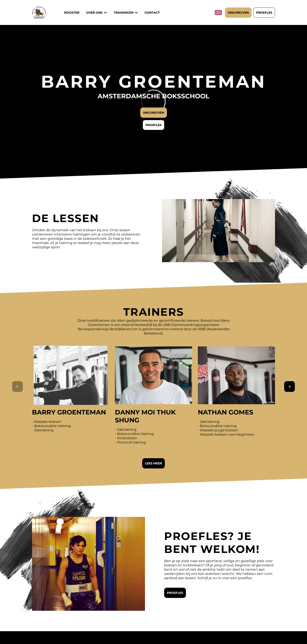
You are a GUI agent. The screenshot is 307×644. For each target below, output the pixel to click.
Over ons (94, 13)
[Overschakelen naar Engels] (219, 12)
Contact (152, 13)
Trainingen (124, 13)
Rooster (72, 13)
